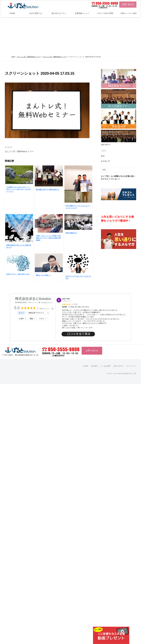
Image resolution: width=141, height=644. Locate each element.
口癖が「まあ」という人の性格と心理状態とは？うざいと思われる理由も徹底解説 (48, 238)
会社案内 (94, 366)
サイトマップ (131, 366)
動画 (103, 156)
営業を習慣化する (71, 233)
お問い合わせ (128, 4)
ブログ (104, 151)
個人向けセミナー (59, 13)
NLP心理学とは (36, 13)
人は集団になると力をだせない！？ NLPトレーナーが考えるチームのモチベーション (19, 189)
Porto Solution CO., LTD (127, 373)
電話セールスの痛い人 (43, 275)
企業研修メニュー (82, 13)
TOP (13, 57)
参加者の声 (106, 161)
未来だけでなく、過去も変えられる (18, 274)
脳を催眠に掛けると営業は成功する (48, 190)
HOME (12, 13)
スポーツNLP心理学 (105, 13)
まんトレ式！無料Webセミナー (29, 57)
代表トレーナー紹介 (129, 13)
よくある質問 (105, 366)
